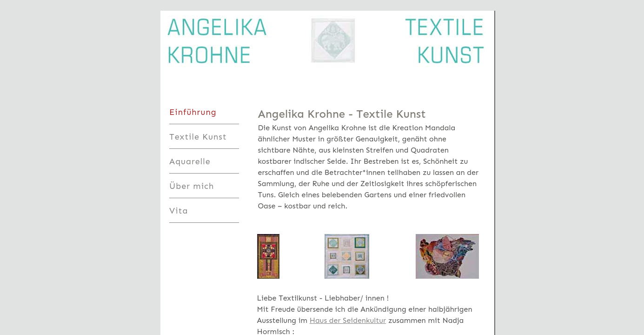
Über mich (192, 186)
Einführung (193, 112)
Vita (179, 211)
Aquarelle (190, 161)
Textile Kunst (198, 137)
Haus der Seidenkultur (348, 320)
